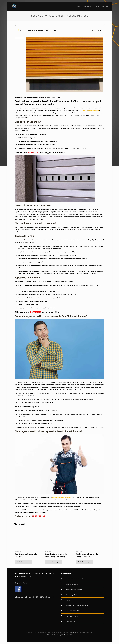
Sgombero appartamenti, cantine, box (77, 605)
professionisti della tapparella (61, 497)
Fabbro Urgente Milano (73, 595)
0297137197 (34, 152)
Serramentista (70, 621)
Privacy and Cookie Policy (64, 635)
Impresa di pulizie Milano (73, 611)
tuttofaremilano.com (72, 584)
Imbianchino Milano (72, 616)
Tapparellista (41, 30)
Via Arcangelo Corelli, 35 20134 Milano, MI (35, 597)
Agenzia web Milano (77, 632)
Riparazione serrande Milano (75, 590)
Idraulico (69, 600)
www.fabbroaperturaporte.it (75, 579)
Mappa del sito (51, 635)
